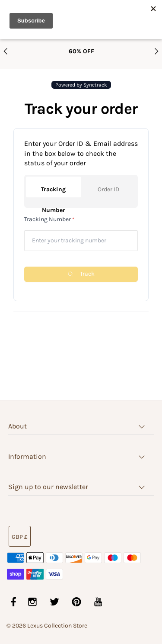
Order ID (108, 189)
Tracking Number (53, 192)
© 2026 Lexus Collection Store (47, 626)
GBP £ (20, 537)
